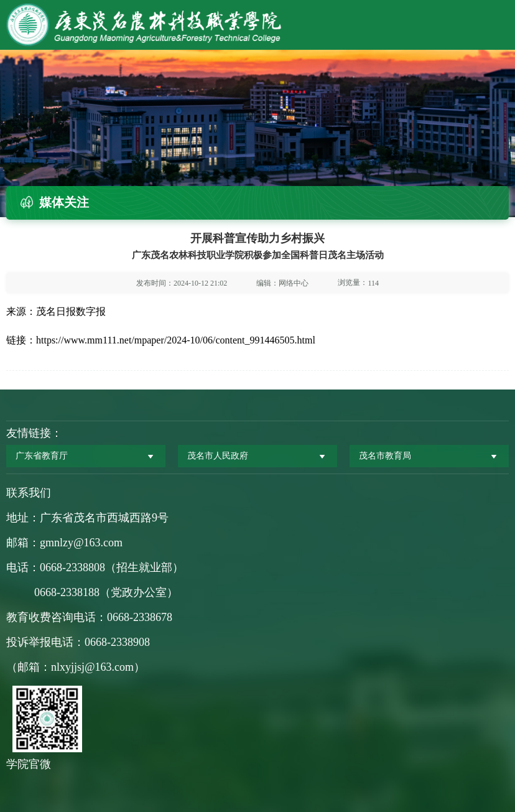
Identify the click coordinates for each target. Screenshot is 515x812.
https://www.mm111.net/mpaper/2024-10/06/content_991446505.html (176, 340)
